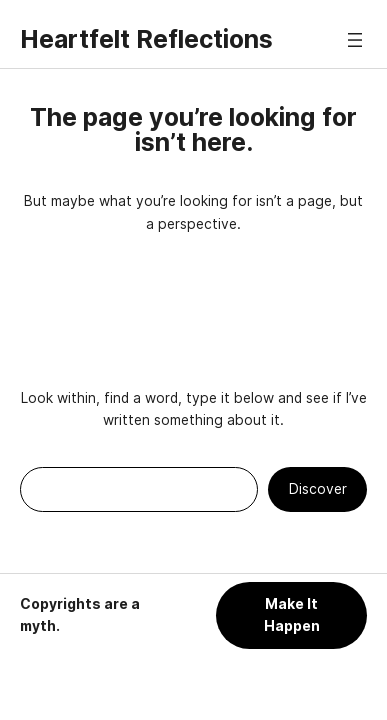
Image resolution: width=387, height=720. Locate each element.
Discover (318, 489)
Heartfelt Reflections (146, 39)
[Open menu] (355, 40)
